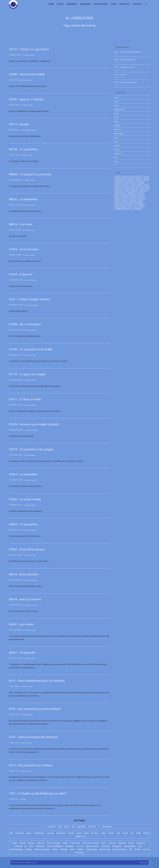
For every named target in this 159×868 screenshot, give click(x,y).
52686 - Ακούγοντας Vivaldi (27, 74)
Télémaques (107, 826)
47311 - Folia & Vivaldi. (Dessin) (29, 299)
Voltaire (146, 833)
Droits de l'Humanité (90, 843)
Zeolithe (141, 206)
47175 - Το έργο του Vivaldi (27, 374)
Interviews (117, 130)
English (133, 185)
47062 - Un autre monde (25, 499)
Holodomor (144, 190)
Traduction (119, 203)
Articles (27, 55)
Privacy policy (143, 862)
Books (116, 105)
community (130, 180)
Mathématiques (17, 849)
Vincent (124, 206)
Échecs (104, 843)
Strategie (133, 201)
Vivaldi (75, 25)
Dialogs (116, 117)
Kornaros (95, 833)
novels (141, 195)
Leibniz (104, 833)
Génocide (19, 846)
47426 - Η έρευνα (20, 274)
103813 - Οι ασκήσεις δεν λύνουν (124, 67)
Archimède (19, 833)
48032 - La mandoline (23, 199)
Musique (134, 195)
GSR (73, 826)
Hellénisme (40, 846)
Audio (116, 101)
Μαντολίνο (88, 25)
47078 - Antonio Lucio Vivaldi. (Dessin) (34, 424)
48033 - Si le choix (21, 224)
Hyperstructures (92, 846)
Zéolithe (137, 849)
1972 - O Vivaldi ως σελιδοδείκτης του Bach (38, 793)
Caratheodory (120, 180)
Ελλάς (60, 826)
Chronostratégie (53, 843)
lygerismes (125, 195)
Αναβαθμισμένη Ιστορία (123, 209)
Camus (146, 177)
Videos (116, 162)
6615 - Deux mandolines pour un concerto (37, 681)
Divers (116, 121)
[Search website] (146, 4)
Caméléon (51, 826)
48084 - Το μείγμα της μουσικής (30, 174)
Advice (15, 843)
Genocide (135, 187)
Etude (140, 185)
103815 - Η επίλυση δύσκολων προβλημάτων (128, 52)
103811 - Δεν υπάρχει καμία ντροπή (125, 82)
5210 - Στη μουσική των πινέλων (31, 765)
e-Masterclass (130, 182)
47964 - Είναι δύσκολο (24, 249)
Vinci (130, 206)
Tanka (72, 849)
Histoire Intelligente (131, 190)
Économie (112, 843)
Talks (116, 158)
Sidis (118, 833)
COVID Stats (75, 843)
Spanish (125, 201)
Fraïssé (79, 833)
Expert (67, 826)
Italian (117, 195)
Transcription (129, 203)
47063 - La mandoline (23, 474)
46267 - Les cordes (21, 624)
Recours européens (42, 849)
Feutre (146, 185)
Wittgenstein (80, 836)
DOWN (156, 865)
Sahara (117, 201)
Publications (118, 154)
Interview (141, 193)
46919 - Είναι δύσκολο (24, 574)
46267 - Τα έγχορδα (22, 652)
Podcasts (117, 146)
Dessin (139, 180)
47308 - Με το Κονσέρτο (25, 324)
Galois (86, 833)
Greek (147, 187)
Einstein (71, 833)
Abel (11, 833)
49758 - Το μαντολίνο (23, 149)
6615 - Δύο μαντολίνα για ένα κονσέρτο (35, 709)
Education (125, 185)
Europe (131, 843)
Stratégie (64, 849)
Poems (32, 55)
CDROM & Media (119, 109)
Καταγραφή (137, 209)
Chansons (41, 843)
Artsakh (125, 177)
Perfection (92, 826)
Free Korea (119, 187)
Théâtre (80, 849)
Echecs (117, 185)
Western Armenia (120, 849)
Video (117, 206)
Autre (131, 177)
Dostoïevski (61, 833)
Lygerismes (81, 826)
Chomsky (50, 833)
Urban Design (105, 849)
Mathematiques (119, 134)
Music (29, 130)
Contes (116, 113)
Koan (140, 846)
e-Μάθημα (140, 182)
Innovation (106, 846)
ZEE (135, 206)
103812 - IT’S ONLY (120, 75)
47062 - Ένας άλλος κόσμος (27, 549)
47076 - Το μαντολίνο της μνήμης (31, 449)
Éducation (122, 843)
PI (99, 826)
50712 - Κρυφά (19, 124)
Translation (139, 203)
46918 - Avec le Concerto (25, 599)
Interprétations (130, 846)
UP (156, 861)
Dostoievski (119, 182)
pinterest (118, 198)
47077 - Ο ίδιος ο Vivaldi (25, 399)
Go (141, 187)
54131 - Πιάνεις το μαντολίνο (30, 49)
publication (141, 198)
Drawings (35, 305)
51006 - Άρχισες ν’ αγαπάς (26, 99)
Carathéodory (39, 833)
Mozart (111, 833)
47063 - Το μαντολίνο (23, 524)
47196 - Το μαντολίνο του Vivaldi (31, 349)
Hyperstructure (120, 193)
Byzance (138, 177)
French (127, 187)
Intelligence (131, 193)
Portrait (133, 198)
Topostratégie (91, 849)
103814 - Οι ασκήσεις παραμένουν (125, 60)
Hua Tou (80, 846)
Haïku (31, 846)
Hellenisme (119, 190)
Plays (116, 142)
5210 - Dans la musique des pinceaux (33, 737)
